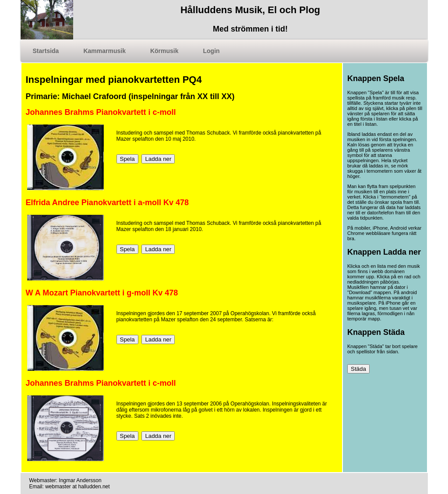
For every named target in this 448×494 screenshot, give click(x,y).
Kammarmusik (104, 51)
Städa (358, 369)
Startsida (46, 51)
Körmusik (164, 51)
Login (212, 51)
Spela (127, 159)
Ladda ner (158, 159)
